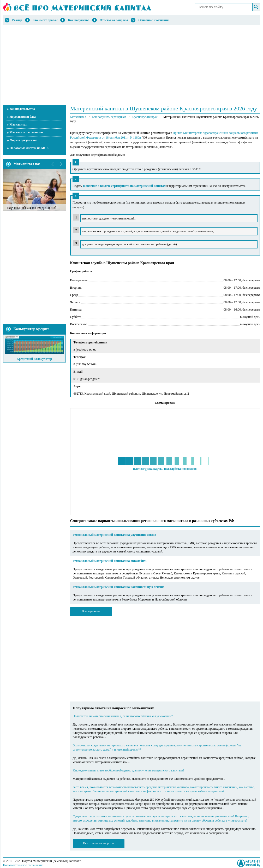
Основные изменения (153, 20)
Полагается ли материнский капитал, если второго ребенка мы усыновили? (123, 716)
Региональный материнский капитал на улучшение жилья (115, 535)
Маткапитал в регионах (27, 132)
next (61, 164)
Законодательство (22, 109)
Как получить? (79, 20)
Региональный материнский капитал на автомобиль (110, 561)
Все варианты (91, 611)
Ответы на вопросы (114, 20)
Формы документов (23, 140)
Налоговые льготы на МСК (29, 148)
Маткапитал (19, 124)
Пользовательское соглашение (23, 865)
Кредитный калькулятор (34, 359)
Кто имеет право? (45, 20)
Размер (17, 20)
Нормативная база (23, 117)
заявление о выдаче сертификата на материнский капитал (124, 186)
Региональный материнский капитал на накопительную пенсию (119, 587)
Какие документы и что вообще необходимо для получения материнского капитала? (129, 770)
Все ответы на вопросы (99, 843)
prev (53, 164)
